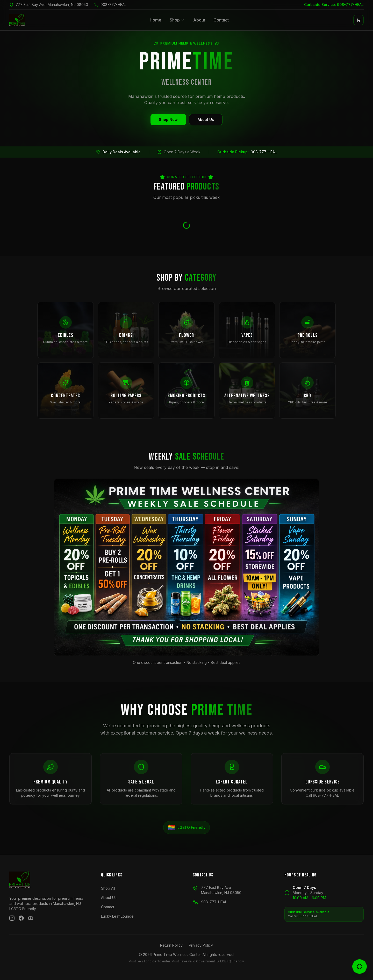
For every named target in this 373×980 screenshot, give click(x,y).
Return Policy (171, 945)
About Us (206, 119)
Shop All (108, 888)
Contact (221, 20)
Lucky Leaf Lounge (117, 916)
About (199, 20)
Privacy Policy (201, 945)
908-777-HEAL (113, 5)
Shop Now (168, 119)
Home (156, 20)
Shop (177, 20)
